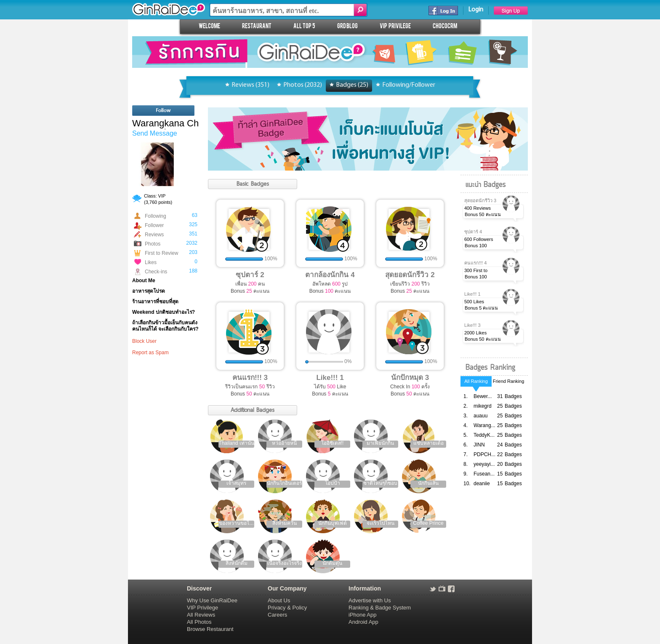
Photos (153, 244)
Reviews (154, 235)
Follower (154, 225)
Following (156, 216)
